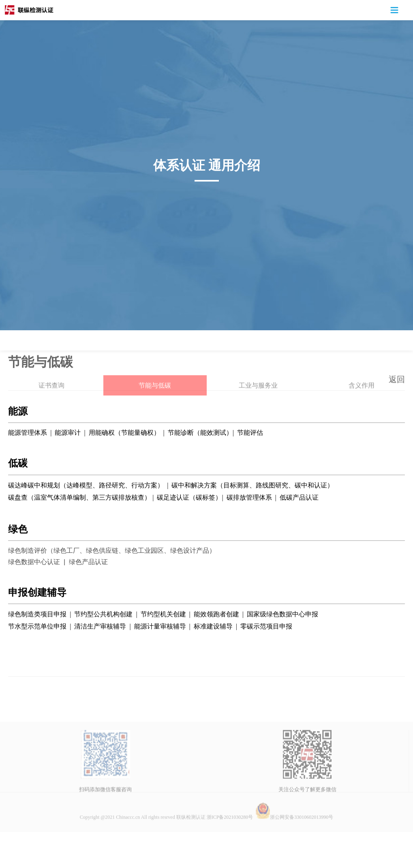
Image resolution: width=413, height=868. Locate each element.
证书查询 (51, 409)
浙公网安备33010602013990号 (294, 841)
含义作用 (362, 409)
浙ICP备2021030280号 (230, 841)
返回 (397, 379)
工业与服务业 (258, 409)
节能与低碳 (155, 409)
